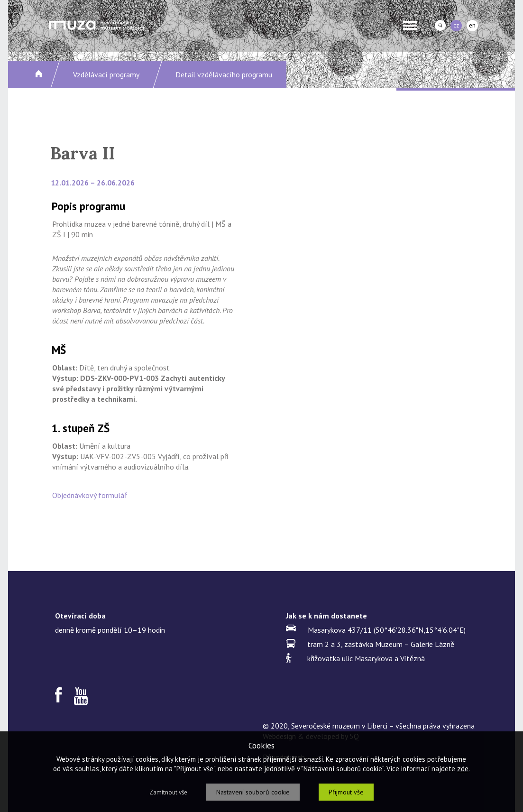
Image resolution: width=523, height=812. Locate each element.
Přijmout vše (346, 792)
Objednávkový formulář (89, 495)
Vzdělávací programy (106, 74)
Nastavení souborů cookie (253, 792)
